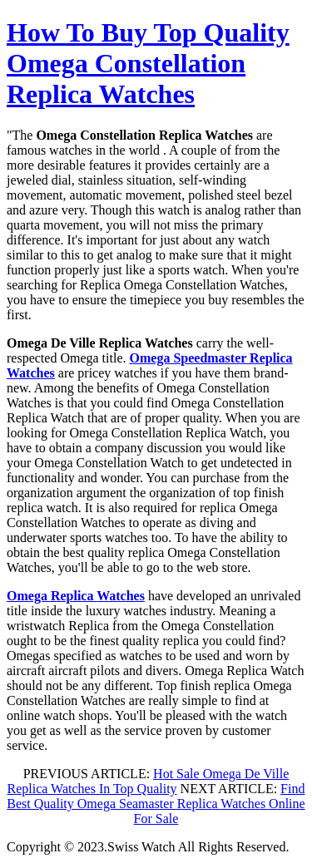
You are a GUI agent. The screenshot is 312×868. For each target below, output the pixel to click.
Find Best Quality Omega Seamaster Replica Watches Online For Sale (156, 804)
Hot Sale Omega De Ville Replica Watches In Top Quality (149, 781)
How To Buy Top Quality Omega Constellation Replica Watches (148, 63)
